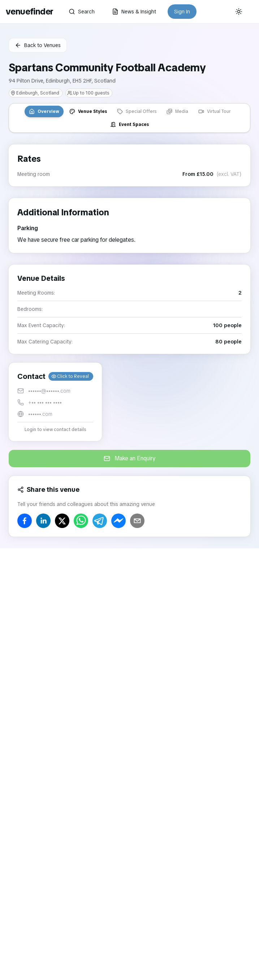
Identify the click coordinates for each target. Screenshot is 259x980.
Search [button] (82, 12)
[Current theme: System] (239, 12)
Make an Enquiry (130, 458)
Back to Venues (38, 45)
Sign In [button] (182, 12)
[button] (55, 402)
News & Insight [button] (134, 12)
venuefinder (29, 11)
